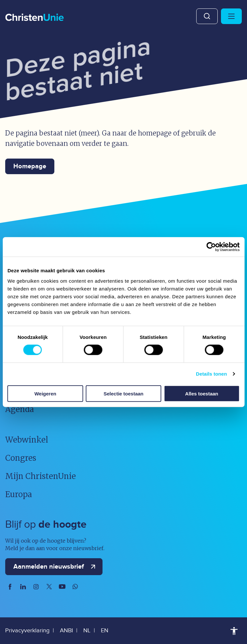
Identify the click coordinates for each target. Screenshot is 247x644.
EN (105, 631)
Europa (19, 494)
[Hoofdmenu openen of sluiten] (231, 16)
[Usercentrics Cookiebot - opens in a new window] (211, 247)
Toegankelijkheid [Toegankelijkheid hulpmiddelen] (234, 631)
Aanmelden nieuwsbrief (56, 567)
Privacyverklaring (27, 631)
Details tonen (211, 374)
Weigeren (45, 393)
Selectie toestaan (124, 393)
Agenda (20, 409)
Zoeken (207, 16)
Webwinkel (27, 440)
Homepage (30, 166)
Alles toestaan (202, 393)
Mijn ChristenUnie (41, 476)
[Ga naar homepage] (34, 18)
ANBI (66, 631)
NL (87, 631)
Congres (21, 458)
